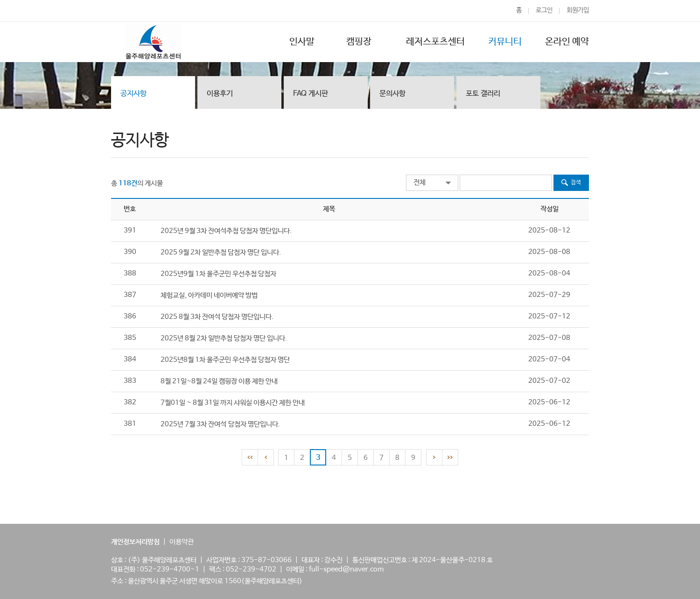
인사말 (302, 42)
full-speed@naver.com (346, 569)
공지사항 (133, 94)
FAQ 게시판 (311, 94)
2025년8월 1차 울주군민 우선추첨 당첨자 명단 (225, 360)
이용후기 (220, 94)
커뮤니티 (505, 42)
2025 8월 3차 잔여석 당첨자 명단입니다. (217, 317)
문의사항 (392, 94)
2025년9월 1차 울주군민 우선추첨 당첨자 (218, 274)
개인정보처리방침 (135, 542)
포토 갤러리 (483, 94)
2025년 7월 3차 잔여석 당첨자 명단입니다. (220, 424)
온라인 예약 (567, 42)
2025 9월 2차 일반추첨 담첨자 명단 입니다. (221, 252)
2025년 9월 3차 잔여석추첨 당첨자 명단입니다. (226, 231)
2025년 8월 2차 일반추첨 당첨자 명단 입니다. (224, 338)
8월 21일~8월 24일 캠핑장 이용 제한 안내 (219, 381)
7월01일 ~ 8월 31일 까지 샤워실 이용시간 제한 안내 (233, 403)
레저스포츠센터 (435, 42)
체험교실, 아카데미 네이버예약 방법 (209, 295)
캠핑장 (360, 42)
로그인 (544, 10)
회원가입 (578, 10)
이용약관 (182, 542)
